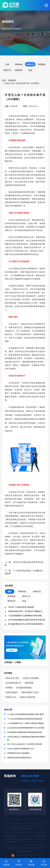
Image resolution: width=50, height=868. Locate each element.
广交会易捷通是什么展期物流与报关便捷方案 (27, 616)
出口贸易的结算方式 (13, 683)
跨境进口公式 (11, 697)
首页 (4, 80)
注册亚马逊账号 (12, 692)
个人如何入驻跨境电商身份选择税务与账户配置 (26, 714)
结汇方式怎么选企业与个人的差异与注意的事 (25, 744)
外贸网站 (9, 688)
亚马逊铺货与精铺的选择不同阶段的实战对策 (25, 732)
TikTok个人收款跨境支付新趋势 (21, 607)
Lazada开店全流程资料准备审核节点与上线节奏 (26, 728)
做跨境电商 (29, 683)
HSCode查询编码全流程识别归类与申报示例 (26, 620)
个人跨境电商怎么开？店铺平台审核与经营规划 (26, 723)
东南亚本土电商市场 (27, 697)
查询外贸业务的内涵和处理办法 (19, 758)
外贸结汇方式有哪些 (31, 678)
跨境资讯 (12, 80)
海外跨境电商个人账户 (30, 692)
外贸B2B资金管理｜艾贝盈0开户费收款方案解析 (28, 611)
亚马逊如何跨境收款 (24, 688)
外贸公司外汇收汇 (12, 678)
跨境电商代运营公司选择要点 (19, 753)
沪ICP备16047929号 (25, 852)
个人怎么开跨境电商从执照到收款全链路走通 (25, 719)
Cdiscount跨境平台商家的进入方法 (21, 749)
